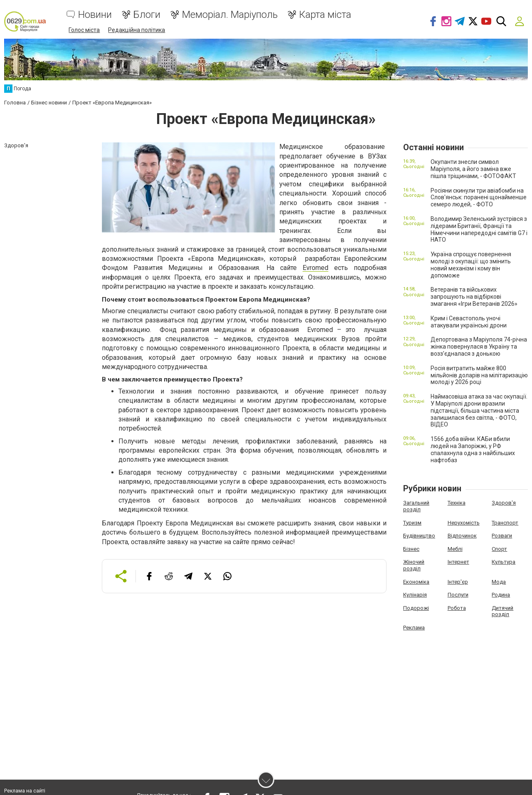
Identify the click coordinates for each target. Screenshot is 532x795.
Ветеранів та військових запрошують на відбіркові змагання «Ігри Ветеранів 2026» (474, 297)
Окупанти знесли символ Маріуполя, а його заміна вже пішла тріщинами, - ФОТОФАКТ (473, 169)
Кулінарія (415, 594)
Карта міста (325, 15)
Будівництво (419, 535)
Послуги (458, 594)
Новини (95, 15)
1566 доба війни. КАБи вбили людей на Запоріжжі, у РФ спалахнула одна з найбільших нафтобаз (473, 449)
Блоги (147, 15)
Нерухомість (464, 522)
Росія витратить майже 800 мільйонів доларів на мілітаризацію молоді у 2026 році (479, 375)
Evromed (315, 268)
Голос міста (84, 30)
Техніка (457, 503)
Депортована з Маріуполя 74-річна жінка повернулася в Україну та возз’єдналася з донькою (479, 347)
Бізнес (411, 549)
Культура (504, 562)
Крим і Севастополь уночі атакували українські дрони (469, 321)
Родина (501, 594)
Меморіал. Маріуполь (230, 15)
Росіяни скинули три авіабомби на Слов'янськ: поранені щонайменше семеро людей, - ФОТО (479, 197)
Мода (499, 581)
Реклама (414, 627)
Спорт (499, 549)
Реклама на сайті (25, 791)
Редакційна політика (137, 30)
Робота (457, 608)
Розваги (502, 535)
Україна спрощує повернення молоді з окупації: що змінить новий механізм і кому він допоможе (471, 265)
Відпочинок (462, 535)
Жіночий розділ (414, 565)
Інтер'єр (458, 581)
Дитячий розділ (502, 611)
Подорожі (416, 608)
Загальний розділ (416, 506)
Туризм (412, 522)
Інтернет (458, 562)
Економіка (416, 581)
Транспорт (505, 522)
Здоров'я (504, 503)
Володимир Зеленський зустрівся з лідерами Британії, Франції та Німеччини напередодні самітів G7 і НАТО (479, 229)
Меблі (455, 549)
